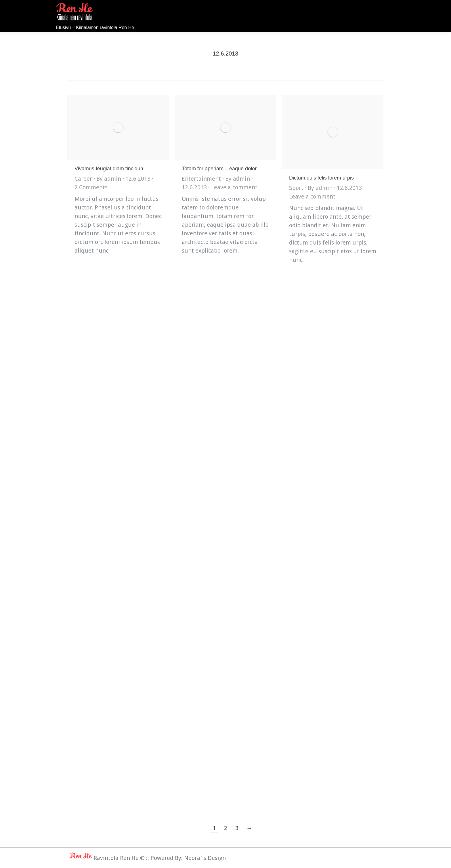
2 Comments (91, 187)
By (109, 179)
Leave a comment (234, 187)
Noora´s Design (205, 858)
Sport (296, 188)
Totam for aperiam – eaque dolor (219, 169)
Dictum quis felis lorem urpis (321, 178)
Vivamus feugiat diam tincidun (109, 169)
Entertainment (201, 179)
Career (83, 179)
